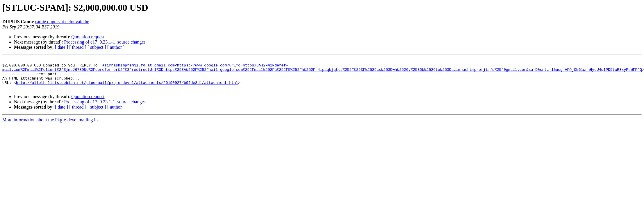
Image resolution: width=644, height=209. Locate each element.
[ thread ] (78, 47)
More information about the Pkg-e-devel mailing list (51, 125)
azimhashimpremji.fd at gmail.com (138, 67)
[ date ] (61, 47)
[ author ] (116, 47)
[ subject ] (97, 47)
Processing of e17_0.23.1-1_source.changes (105, 42)
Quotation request (88, 37)
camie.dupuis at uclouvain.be (62, 22)
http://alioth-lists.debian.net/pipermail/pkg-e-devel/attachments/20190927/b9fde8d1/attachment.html (127, 88)
